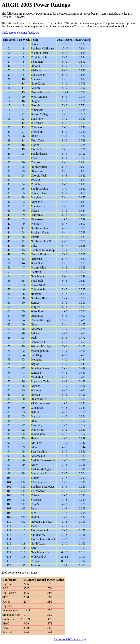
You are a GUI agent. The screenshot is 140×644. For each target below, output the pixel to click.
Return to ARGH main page (70, 639)
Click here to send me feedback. (20, 33)
